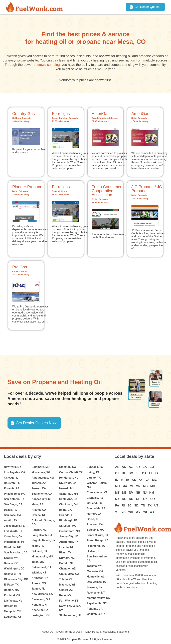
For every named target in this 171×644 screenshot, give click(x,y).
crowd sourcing (49, 65)
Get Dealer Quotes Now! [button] (37, 423)
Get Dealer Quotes (147, 7)
